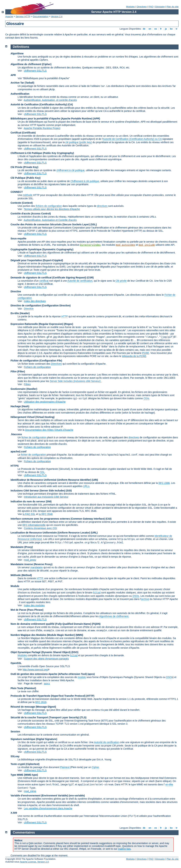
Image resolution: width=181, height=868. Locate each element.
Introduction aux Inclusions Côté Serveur (46, 497)
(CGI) (108, 519)
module (82, 677)
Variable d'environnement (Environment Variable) (39, 796)
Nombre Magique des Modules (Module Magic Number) (43, 635)
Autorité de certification (80, 281)
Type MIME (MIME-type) (24, 775)
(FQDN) (96, 624)
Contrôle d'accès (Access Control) (31, 214)
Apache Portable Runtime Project (42, 128)
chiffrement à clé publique (70, 170)
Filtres (27, 384)
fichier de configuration (34, 437)
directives (102, 206)
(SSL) (94, 224)
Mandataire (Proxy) (22, 547)
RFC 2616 (41, 702)
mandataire (36, 567)
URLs (86, 486)
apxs (47, 684)
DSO (169, 677)
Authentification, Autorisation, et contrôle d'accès (50, 100)
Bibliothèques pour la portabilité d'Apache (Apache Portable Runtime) (52, 119)
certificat (44, 281)
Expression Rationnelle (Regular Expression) (37, 324)
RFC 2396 (164, 483)
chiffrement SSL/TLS (35, 71)
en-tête (169, 784)
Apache (9, 16)
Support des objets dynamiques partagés (46, 659)
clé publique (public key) (79, 142)
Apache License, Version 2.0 (34, 862)
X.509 (14, 813)
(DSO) (75, 652)
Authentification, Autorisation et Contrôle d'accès (50, 220)
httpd (97, 593)
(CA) (70, 104)
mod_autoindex (126, 245)
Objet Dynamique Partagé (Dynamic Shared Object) (41, 652)
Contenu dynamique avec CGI (41, 528)
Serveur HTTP (23, 16)
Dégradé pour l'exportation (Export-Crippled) (37, 260)
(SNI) (49, 501)
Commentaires (24, 832)
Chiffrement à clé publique (85, 181)
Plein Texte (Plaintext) (23, 688)
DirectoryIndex (90, 245)
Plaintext (65, 767)
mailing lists (124, 849)
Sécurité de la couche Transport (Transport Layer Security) (45, 717)
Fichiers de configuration (37, 367)
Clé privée (121, 281)
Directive (16, 291)
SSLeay (15, 756)
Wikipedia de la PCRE (134, 356)
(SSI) (69, 491)
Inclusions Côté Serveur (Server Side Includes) (38, 491)
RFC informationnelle (34, 525)
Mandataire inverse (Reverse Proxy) (31, 564)
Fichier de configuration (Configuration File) (36, 361)
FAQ (151, 7)
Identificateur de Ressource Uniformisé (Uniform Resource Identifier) (51, 480)
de (144, 29)
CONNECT (17, 192)
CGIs (146, 398)
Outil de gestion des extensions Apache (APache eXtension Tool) (49, 674)
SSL (42, 472)
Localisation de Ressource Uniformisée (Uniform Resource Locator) (51, 533)
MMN (79, 635)
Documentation (41, 16)
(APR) (97, 119)
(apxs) (91, 674)
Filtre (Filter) (18, 371)
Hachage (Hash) (20, 406)
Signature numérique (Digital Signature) (34, 739)
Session (15, 732)
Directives (142, 7)
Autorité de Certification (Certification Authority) (39, 104)
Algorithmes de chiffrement (114, 616)
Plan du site (173, 7)
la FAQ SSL (29, 514)
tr (177, 29)
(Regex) (68, 324)
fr (161, 29)
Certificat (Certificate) (23, 133)
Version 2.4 (57, 16)
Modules (130, 7)
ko (171, 29)
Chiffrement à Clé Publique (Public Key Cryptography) (42, 153)
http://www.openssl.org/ (35, 670)
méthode (28, 195)
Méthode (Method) (21, 575)
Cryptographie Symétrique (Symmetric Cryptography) (42, 249)
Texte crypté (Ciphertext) (25, 764)
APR (13, 75)
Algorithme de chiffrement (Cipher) (31, 64)
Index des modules (34, 605)
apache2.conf (18, 452)
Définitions (21, 47)
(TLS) (83, 717)
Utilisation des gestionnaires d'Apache (45, 402)
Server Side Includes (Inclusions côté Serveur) (76, 381)
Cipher (95, 767)
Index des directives (35, 301)
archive (145, 599)
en (150, 29)
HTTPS (15, 466)
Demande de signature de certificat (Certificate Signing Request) (48, 278)
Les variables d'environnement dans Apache (48, 808)
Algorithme (17, 53)
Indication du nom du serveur (28, 501)
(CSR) (90, 278)
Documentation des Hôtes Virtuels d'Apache (49, 430)
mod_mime (30, 791)
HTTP (65, 316)
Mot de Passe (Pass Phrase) (27, 610)
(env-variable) (77, 796)
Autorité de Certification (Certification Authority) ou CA (132, 139)
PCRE (146, 353)
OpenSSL (16, 663)
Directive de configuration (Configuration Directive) (41, 306)
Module (15, 586)
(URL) (94, 533)
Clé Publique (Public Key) (26, 178)
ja (166, 29)
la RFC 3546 (46, 514)
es (156, 29)
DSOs (136, 596)
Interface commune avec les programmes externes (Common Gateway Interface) (58, 519)
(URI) (95, 480)
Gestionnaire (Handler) (24, 389)
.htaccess (16, 434)
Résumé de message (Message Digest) (33, 707)
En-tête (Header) (20, 313)
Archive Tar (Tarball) (22, 83)
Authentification (20, 94)
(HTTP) (90, 696)
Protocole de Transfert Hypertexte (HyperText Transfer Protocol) (48, 696)
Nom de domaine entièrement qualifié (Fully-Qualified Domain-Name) (51, 624)
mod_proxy (30, 560)
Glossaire (160, 7)
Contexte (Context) (22, 203)
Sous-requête (18, 239)
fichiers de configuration (49, 206)
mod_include (147, 245)
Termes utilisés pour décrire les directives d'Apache (52, 209)
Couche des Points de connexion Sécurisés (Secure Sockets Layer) (50, 224)
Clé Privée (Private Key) (24, 167)
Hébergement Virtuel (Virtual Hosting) (33, 417)
